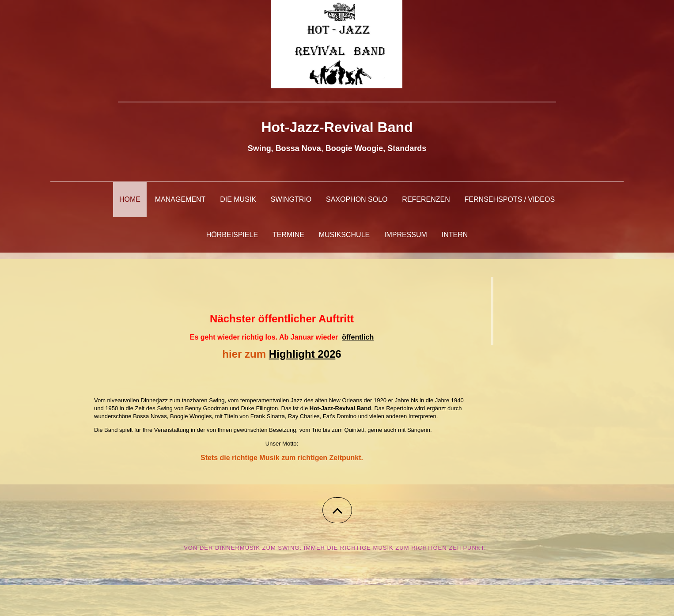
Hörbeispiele (232, 235)
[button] (337, 510)
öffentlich (358, 337)
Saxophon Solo (357, 199)
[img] (337, 44)
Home (130, 199)
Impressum (406, 235)
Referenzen (426, 199)
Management (180, 199)
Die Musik (238, 199)
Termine (288, 235)
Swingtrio (291, 199)
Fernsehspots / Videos (510, 199)
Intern (455, 235)
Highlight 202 (302, 354)
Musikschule (345, 235)
